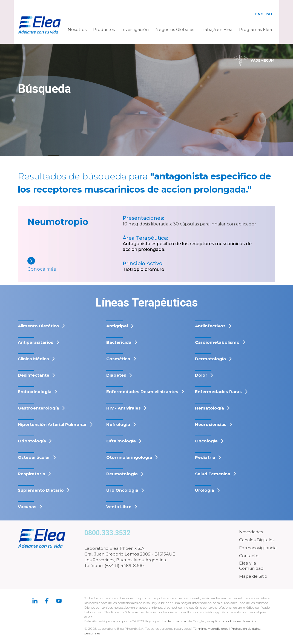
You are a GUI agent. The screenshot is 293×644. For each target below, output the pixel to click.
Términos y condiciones (211, 629)
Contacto (249, 556)
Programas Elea (255, 29)
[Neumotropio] (75, 265)
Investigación (135, 29)
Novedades (251, 532)
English (264, 14)
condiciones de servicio (242, 621)
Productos (104, 29)
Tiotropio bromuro (143, 269)
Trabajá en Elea (217, 29)
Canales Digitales (257, 540)
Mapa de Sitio (253, 576)
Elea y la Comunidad (251, 566)
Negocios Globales (175, 29)
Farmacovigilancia (258, 548)
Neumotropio (58, 222)
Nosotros (77, 29)
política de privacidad (172, 621)
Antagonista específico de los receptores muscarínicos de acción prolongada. (187, 247)
